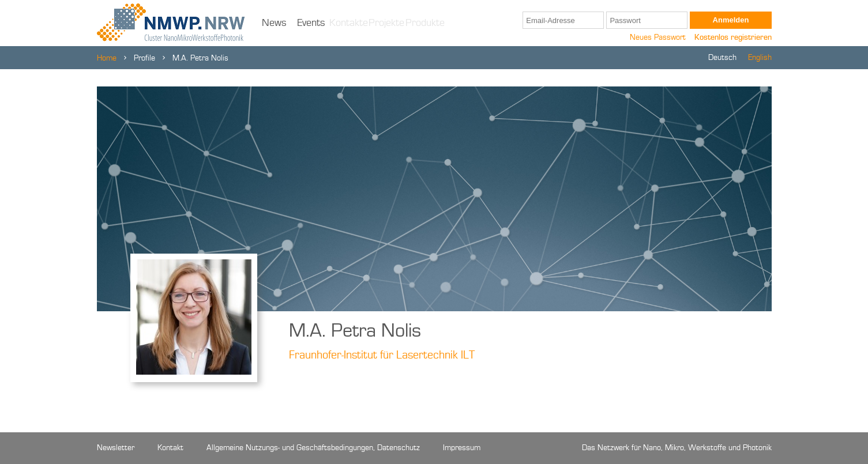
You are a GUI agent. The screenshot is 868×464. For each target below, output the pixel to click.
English (760, 58)
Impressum (462, 448)
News (274, 23)
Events (311, 23)
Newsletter (116, 448)
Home (107, 58)
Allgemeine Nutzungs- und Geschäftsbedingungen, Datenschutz (313, 448)
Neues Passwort (658, 37)
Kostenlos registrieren (733, 37)
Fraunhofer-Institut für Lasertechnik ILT (382, 356)
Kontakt (170, 448)
